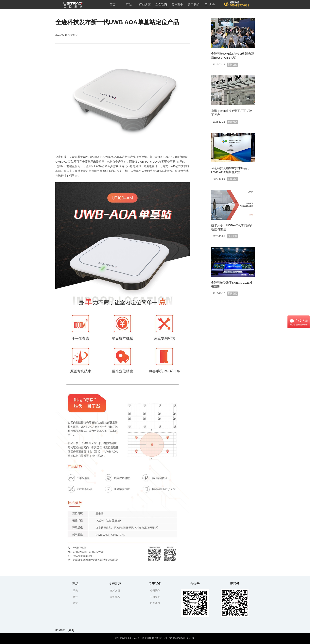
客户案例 (177, 4)
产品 (129, 4)
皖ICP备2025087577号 (128, 638)
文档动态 (161, 4)
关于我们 (194, 4)
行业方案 (145, 4)
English (210, 4)
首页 (112, 4)
